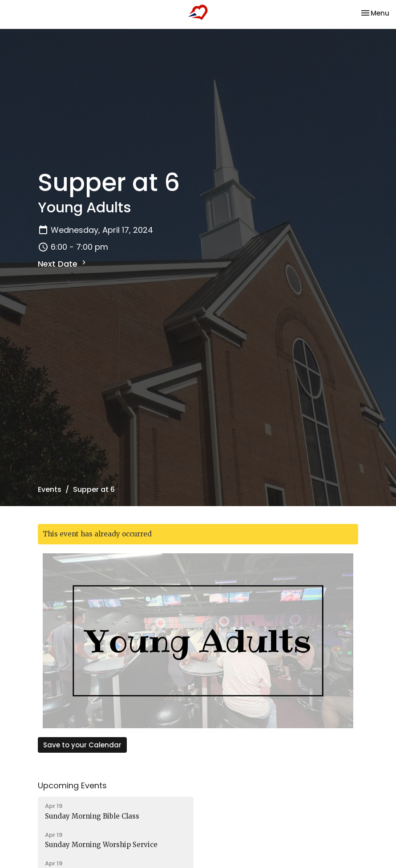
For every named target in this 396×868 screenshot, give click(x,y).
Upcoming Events (72, 785)
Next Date (63, 264)
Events (50, 489)
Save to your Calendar (82, 745)
